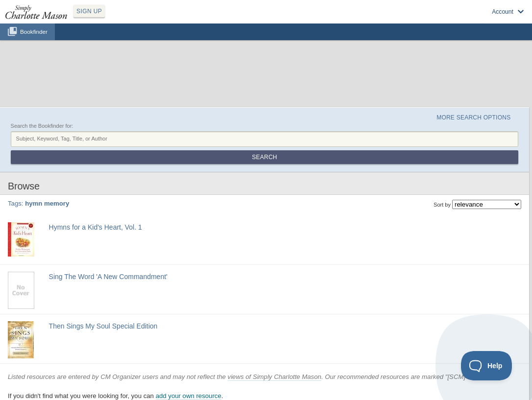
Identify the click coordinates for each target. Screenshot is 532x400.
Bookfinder (34, 32)
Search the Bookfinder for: (42, 126)
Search (264, 157)
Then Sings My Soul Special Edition (103, 326)
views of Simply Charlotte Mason (275, 377)
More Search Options (473, 118)
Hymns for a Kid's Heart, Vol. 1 (96, 227)
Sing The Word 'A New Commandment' (108, 277)
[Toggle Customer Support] (487, 366)
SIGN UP (89, 11)
